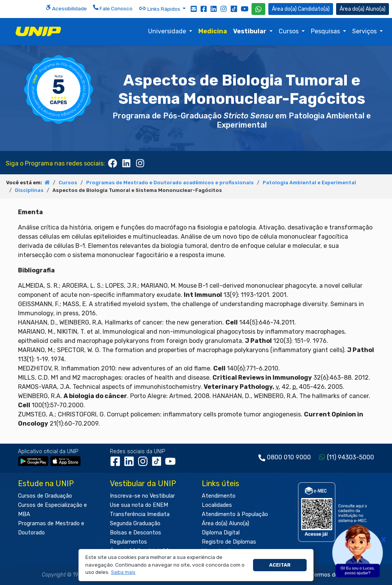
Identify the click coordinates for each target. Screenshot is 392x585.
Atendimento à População (235, 514)
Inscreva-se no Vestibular (142, 496)
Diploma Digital (221, 533)
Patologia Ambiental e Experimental (309, 183)
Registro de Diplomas (229, 542)
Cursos (289, 31)
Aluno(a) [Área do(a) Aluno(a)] (363, 9)
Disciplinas (29, 190)
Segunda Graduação (135, 524)
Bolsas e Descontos (136, 533)
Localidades (217, 505)
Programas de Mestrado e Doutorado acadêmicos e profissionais (170, 183)
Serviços (365, 31)
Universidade (168, 31)
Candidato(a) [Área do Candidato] (301, 9)
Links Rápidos (160, 8)
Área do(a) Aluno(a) (225, 524)
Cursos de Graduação (45, 496)
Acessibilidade (66, 8)
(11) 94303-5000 (350, 457)
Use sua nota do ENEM (139, 505)
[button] (123, 573)
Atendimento (219, 496)
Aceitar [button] (280, 565)
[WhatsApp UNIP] (258, 9)
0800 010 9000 (289, 457)
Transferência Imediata (140, 514)
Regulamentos (128, 542)
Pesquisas (326, 31)
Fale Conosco (113, 8)
